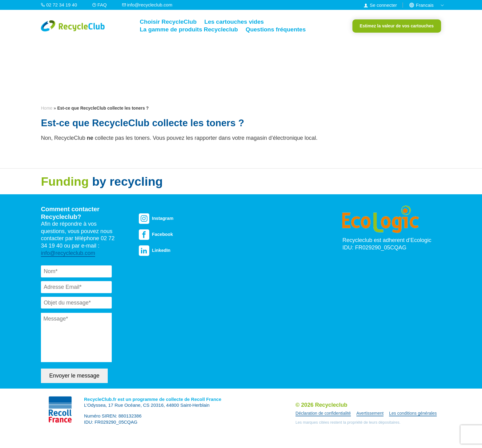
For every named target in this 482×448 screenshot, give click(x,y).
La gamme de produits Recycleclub (189, 29)
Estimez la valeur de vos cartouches (397, 26)
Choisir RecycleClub (168, 22)
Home (47, 108)
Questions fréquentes (276, 29)
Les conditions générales (413, 413)
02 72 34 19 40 (60, 5)
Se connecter (383, 5)
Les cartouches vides (234, 22)
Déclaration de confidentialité (323, 413)
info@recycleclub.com (147, 5)
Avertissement (370, 413)
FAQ (100, 5)
